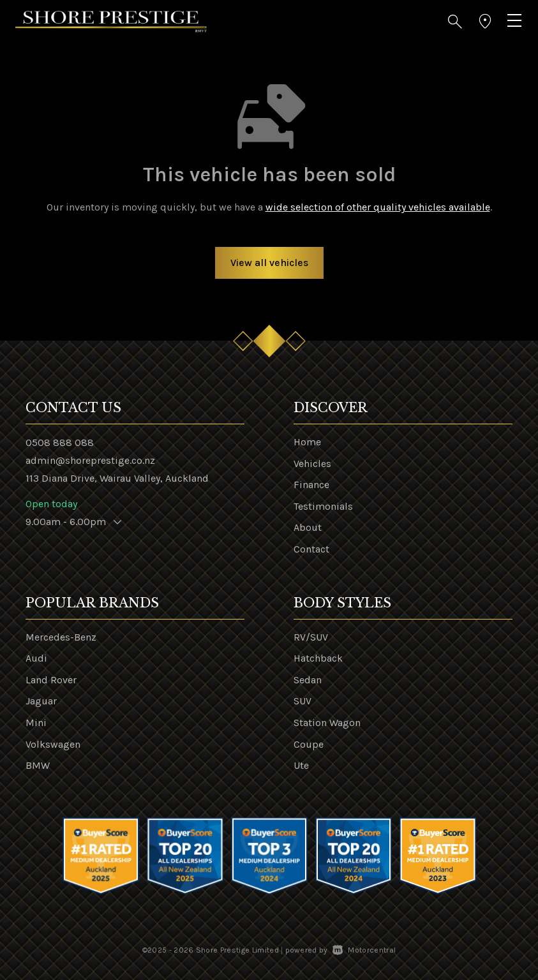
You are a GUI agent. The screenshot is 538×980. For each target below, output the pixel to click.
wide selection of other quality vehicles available (378, 207)
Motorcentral (364, 950)
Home (307, 442)
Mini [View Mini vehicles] (36, 723)
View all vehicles (269, 263)
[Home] (111, 21)
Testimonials (323, 506)
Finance (311, 485)
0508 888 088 (60, 442)
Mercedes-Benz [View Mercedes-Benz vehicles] (61, 637)
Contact (311, 549)
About (308, 527)
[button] (455, 22)
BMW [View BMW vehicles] (38, 765)
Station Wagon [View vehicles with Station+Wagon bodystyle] (327, 723)
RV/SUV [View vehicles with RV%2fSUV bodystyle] (311, 637)
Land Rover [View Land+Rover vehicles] (51, 680)
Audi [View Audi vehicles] (36, 658)
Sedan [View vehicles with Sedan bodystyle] (308, 680)
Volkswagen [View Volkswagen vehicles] (53, 744)
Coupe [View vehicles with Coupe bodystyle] (309, 744)
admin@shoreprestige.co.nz (90, 460)
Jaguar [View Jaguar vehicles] (41, 701)
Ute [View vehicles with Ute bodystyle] (301, 765)
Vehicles (312, 464)
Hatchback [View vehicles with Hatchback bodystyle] (318, 658)
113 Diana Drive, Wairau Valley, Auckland (117, 478)
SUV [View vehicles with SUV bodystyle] (303, 701)
